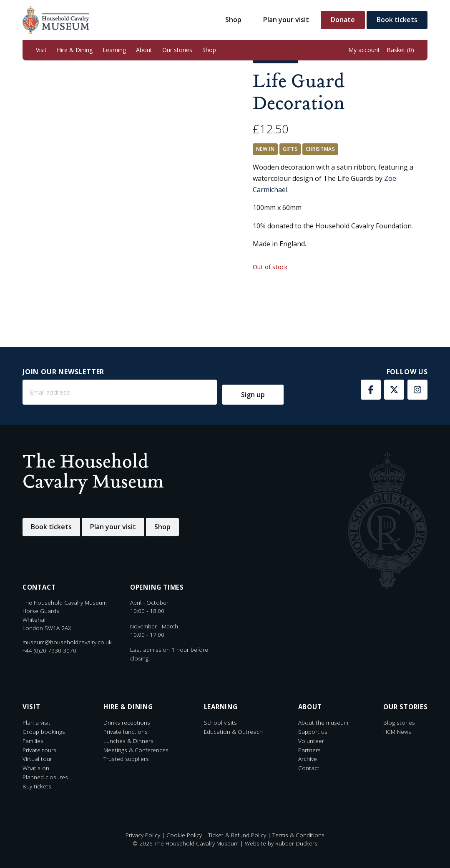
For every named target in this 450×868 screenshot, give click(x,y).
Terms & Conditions (298, 835)
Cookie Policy (184, 835)
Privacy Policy (143, 835)
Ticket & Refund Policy (237, 835)
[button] (41, 50)
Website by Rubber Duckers (281, 843)
